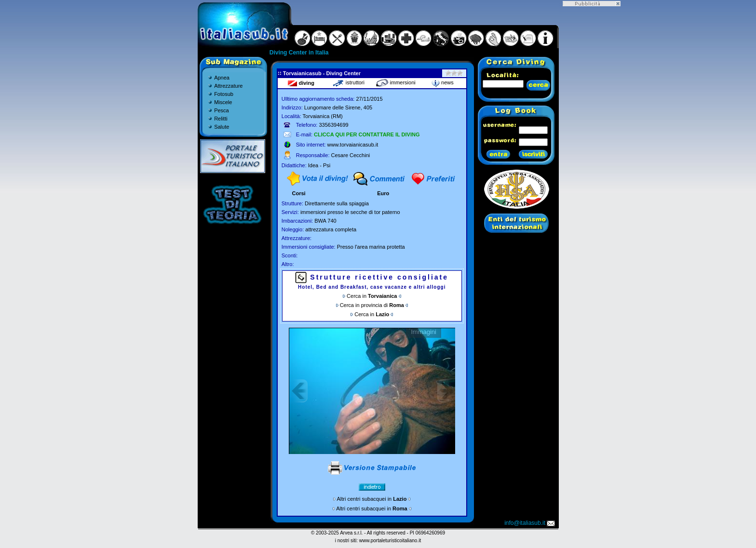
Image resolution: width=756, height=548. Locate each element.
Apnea (222, 78)
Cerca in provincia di (372, 305)
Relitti (221, 119)
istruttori (348, 82)
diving (301, 83)
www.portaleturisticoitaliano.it (390, 541)
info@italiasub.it (530, 523)
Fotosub (224, 94)
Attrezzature (228, 86)
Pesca (222, 110)
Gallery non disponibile (372, 391)
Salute (222, 127)
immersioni (396, 82)
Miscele (223, 102)
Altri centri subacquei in (372, 499)
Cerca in (372, 296)
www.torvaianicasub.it (353, 145)
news (443, 82)
